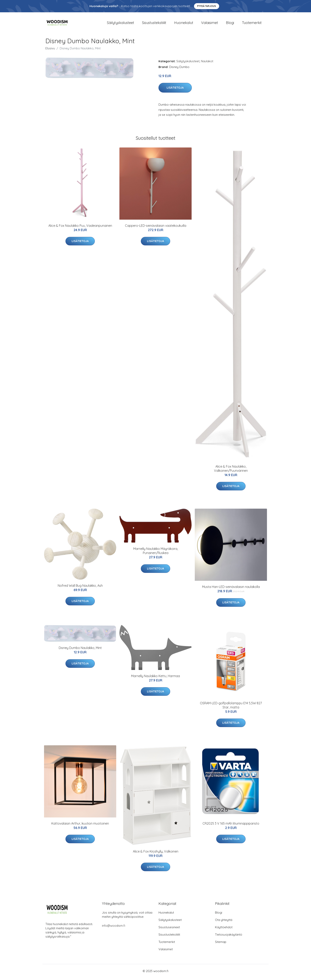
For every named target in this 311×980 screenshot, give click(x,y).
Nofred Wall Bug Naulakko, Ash (80, 588)
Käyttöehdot (224, 929)
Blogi (230, 24)
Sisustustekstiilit (154, 24)
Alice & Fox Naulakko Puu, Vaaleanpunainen (80, 228)
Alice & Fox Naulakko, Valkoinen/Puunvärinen (231, 470)
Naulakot (207, 63)
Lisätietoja (175, 90)
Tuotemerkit (252, 24)
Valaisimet (210, 24)
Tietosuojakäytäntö (229, 937)
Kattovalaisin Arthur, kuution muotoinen (80, 825)
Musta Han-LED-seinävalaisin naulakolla (231, 589)
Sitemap (221, 944)
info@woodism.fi (114, 928)
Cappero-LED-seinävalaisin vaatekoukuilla (156, 228)
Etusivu (50, 50)
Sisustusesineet (169, 929)
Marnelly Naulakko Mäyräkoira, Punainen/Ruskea (156, 553)
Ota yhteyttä (224, 922)
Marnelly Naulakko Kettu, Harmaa (155, 678)
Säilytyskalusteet (120, 24)
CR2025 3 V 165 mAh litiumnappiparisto (231, 825)
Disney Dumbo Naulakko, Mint (80, 650)
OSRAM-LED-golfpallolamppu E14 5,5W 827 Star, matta (231, 707)
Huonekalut (184, 24)
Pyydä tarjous (207, 6)
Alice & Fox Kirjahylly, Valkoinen (156, 853)
